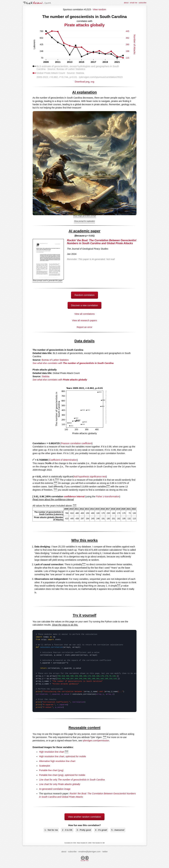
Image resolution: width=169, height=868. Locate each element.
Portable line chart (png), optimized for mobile (62, 775)
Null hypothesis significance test (90, 477)
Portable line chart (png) (51, 770)
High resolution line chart (52, 752)
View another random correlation (84, 817)
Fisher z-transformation (108, 497)
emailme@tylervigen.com (90, 852)
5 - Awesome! (118, 830)
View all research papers (84, 320)
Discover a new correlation (84, 305)
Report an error (84, 327)
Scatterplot (44, 766)
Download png (84, 80)
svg (92, 82)
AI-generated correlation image (55, 789)
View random (99, 9)
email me (134, 3)
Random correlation (84, 295)
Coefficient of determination (63, 460)
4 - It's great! (101, 830)
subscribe (142, 3)
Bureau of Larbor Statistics (55, 360)
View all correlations (84, 314)
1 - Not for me (51, 830)
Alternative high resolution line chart (57, 761)
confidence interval (74, 497)
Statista (45, 376)
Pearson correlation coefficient (76, 443)
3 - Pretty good (84, 830)
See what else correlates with (73, 363)
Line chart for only (72, 780)
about (126, 3)
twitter (105, 852)
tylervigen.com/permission (96, 741)
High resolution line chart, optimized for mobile (62, 756)
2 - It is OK (67, 830)
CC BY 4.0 (85, 859)
